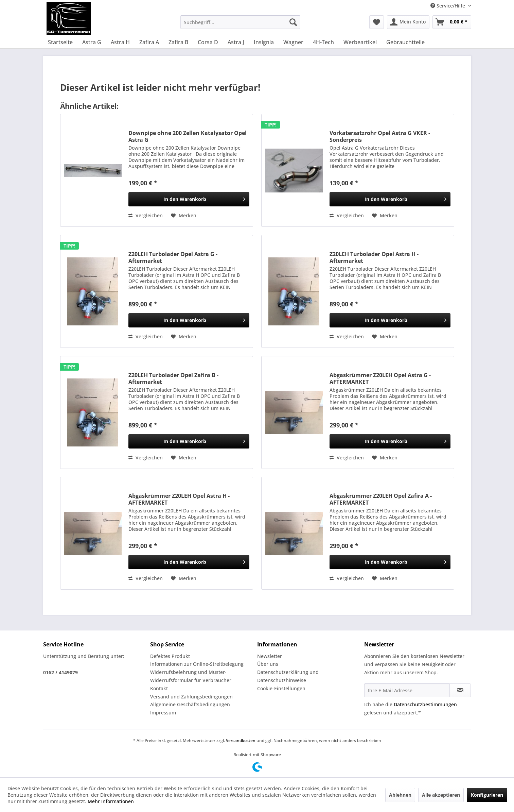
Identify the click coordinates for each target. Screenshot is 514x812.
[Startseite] (60, 42)
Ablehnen (400, 795)
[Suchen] (293, 22)
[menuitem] (240, 22)
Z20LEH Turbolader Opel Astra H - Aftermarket (374, 257)
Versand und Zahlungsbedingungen (191, 697)
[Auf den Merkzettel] (184, 216)
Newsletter (270, 656)
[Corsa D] (208, 42)
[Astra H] (120, 42)
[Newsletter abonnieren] (460, 690)
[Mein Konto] (408, 22)
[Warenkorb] (452, 22)
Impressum (163, 713)
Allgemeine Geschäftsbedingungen (190, 704)
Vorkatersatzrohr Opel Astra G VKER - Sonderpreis (380, 136)
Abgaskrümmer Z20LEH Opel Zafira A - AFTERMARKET (381, 499)
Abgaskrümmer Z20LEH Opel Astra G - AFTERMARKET (380, 378)
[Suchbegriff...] (240, 22)
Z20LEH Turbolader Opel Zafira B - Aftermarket (173, 378)
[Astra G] (92, 42)
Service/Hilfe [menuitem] (448, 6)
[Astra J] (236, 42)
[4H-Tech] (323, 42)
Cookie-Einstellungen (281, 688)
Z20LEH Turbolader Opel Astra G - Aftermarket (173, 257)
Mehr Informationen (111, 801)
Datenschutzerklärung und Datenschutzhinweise (288, 676)
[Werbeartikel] (360, 42)
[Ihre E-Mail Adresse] (407, 690)
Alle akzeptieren (441, 795)
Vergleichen (146, 215)
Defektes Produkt (170, 656)
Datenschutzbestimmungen (425, 704)
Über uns (268, 664)
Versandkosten (241, 740)
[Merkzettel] (377, 22)
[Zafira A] (149, 42)
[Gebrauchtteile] (405, 42)
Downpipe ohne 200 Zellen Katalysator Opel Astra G (188, 136)
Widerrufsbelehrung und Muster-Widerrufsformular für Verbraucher (191, 676)
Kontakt (159, 688)
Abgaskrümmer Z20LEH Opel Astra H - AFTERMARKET (179, 499)
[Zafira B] (178, 42)
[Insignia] (264, 42)
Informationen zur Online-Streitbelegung (197, 664)
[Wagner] (293, 42)
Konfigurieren (487, 795)
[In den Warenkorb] (189, 199)
